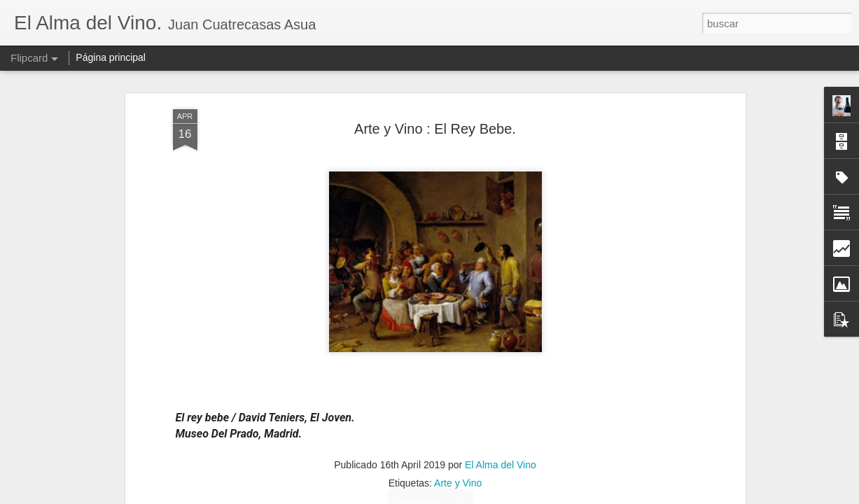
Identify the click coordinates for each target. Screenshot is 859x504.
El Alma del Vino (501, 180)
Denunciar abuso (530, 496)
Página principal (111, 57)
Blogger (484, 496)
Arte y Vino (458, 198)
